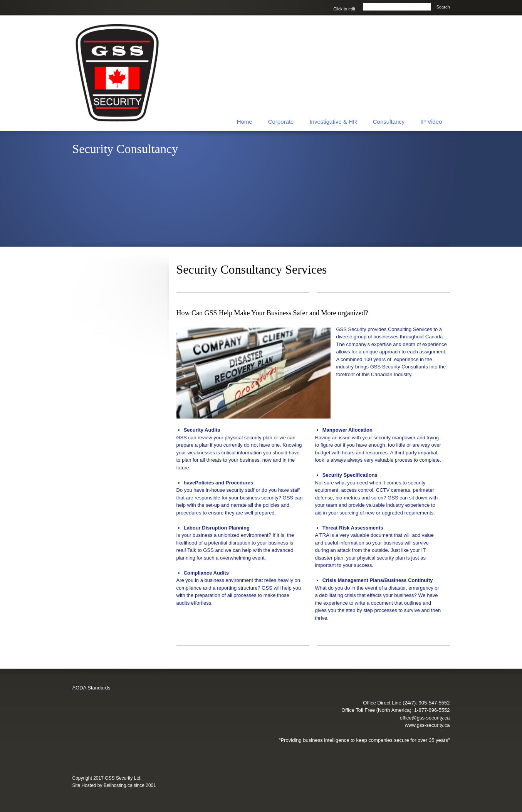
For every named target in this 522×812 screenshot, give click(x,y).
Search (443, 7)
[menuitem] (245, 121)
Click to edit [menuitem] (344, 9)
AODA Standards (91, 688)
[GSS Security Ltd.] (118, 73)
